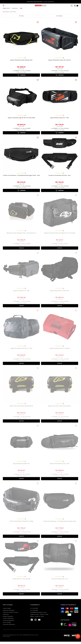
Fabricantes (6, 614)
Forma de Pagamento (9, 620)
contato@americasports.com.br (38, 612)
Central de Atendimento (9, 624)
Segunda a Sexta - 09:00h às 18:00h (39, 614)
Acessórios (15, 8)
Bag (21, 8)
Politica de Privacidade (9, 610)
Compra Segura (7, 608)
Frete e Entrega (7, 622)
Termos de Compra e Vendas (10, 612)
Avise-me (21, 248)
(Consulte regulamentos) (48, 2)
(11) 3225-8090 (34, 608)
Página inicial (6, 8)
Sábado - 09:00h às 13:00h (37, 616)
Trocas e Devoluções (8, 618)
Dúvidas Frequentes (8, 616)
